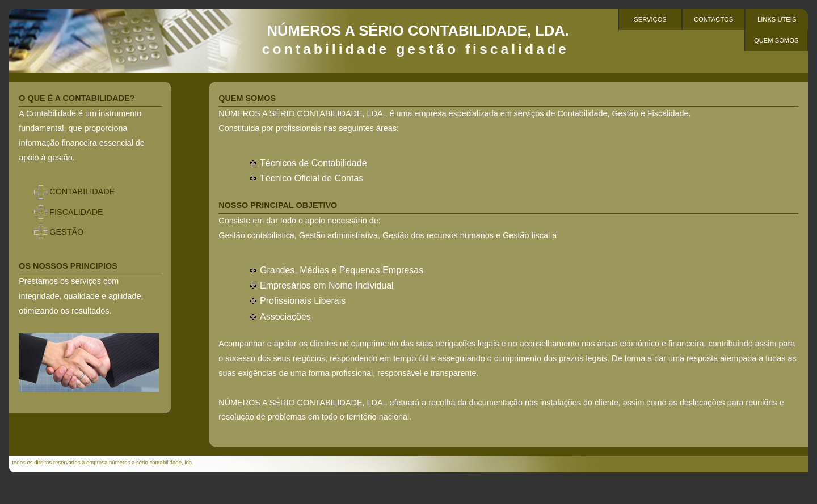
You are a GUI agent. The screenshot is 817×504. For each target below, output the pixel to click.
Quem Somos (776, 40)
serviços (650, 19)
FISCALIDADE (76, 212)
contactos (713, 19)
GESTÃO (66, 232)
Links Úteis (777, 19)
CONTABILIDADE (82, 192)
